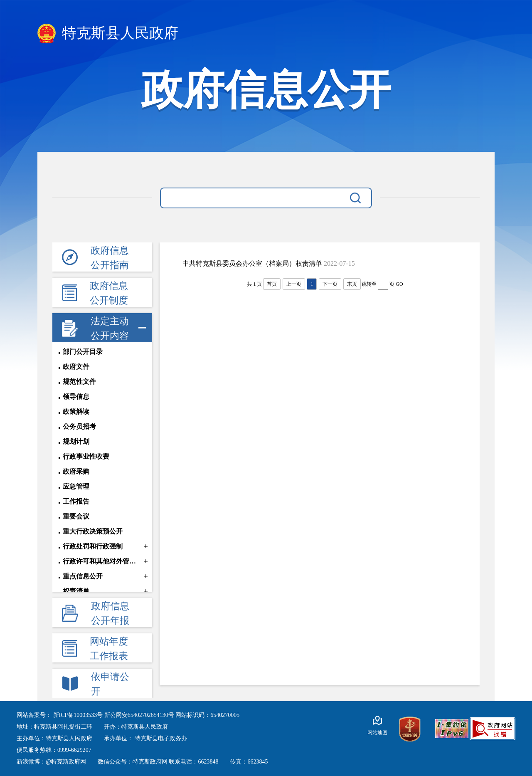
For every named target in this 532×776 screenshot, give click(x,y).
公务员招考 (79, 426)
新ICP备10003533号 (79, 715)
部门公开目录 (83, 352)
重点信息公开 (83, 576)
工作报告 (76, 501)
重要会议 (76, 516)
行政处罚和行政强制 (93, 546)
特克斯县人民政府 (108, 33)
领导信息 (76, 397)
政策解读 (76, 411)
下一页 (330, 284)
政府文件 (76, 367)
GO (399, 284)
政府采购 (76, 471)
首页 (272, 284)
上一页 (294, 284)
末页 (352, 284)
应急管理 (76, 486)
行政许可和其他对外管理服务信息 (102, 561)
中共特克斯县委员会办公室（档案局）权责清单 (252, 263)
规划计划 (76, 441)
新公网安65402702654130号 (140, 715)
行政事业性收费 (86, 456)
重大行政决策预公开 (93, 531)
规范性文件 (79, 382)
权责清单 (76, 591)
